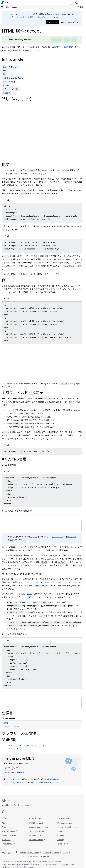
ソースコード (57, 537)
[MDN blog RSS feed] (20, 812)
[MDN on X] (12, 812)
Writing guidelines (37, 831)
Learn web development (67, 827)
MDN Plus (6, 840)
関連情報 (7, 93)
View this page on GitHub (14, 782)
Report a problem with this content (44, 782)
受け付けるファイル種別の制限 (22, 574)
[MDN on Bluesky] (7, 812)
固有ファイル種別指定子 (64, 47)
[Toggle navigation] (82, 3)
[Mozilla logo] (9, 853)
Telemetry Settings (51, 853)
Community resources (39, 827)
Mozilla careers (9, 831)
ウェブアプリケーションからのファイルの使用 (26, 746)
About (4, 823)
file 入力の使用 (9, 82)
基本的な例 (9, 465)
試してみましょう (10, 67)
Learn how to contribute (14, 772)
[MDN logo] (7, 801)
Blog (4, 827)
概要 (5, 71)
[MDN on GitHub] (3, 812)
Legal (66, 853)
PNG (44, 586)
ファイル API (12, 749)
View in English (52, 22)
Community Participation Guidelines (34, 856)
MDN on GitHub (36, 840)
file (21, 170)
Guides (60, 831)
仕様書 (6, 85)
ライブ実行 (72, 537)
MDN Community (37, 823)
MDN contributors (54, 779)
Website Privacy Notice (29, 853)
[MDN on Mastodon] (16, 812)
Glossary (61, 840)
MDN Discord (35, 835)
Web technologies (64, 823)
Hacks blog (62, 844)
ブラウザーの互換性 (11, 89)
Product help (8, 844)
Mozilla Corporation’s (15, 862)
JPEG (36, 586)
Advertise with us (9, 835)
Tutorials (60, 835)
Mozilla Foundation (53, 862)
